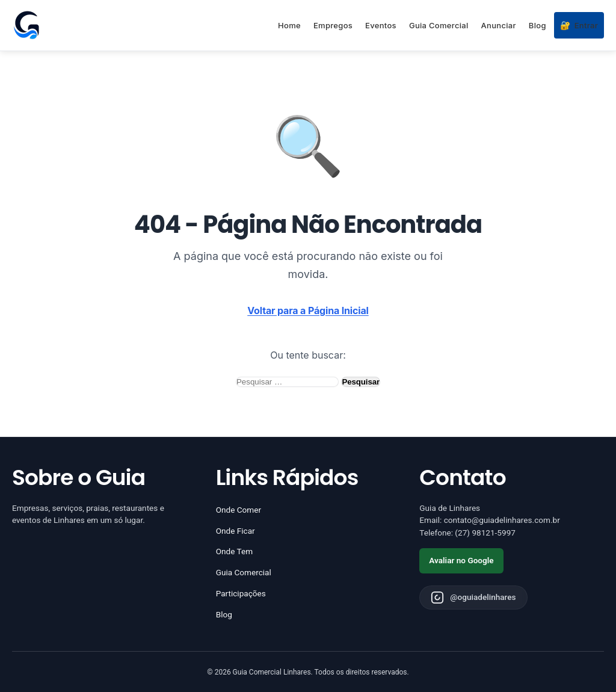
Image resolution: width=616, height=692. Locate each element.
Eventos (381, 25)
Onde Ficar (236, 531)
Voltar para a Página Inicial (308, 310)
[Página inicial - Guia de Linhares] (26, 25)
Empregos (333, 25)
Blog (537, 25)
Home (289, 25)
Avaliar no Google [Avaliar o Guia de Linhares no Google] (461, 560)
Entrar (579, 25)
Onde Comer (239, 510)
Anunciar (499, 25)
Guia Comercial (439, 25)
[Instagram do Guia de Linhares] (473, 598)
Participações (241, 593)
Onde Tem (234, 551)
